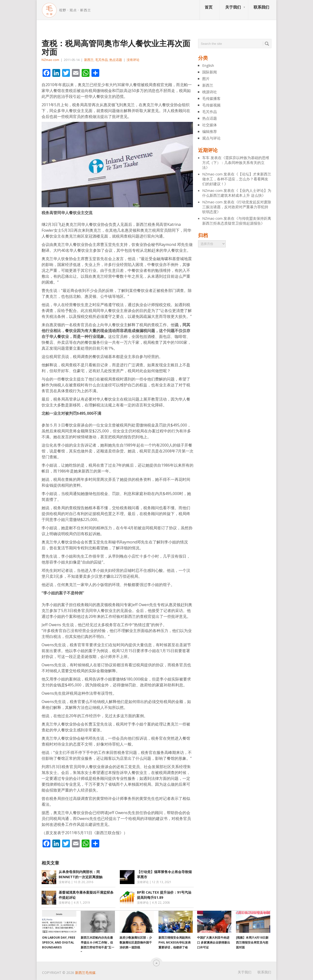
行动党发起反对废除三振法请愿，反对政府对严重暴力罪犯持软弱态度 (237, 207)
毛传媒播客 (211, 98)
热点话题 (116, 60)
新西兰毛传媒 (85, 973)
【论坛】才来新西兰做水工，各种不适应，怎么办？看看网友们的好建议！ (237, 179)
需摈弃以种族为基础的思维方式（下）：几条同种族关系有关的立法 (236, 162)
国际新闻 (210, 72)
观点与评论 (211, 138)
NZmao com (50, 60)
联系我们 (261, 7)
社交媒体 (210, 125)
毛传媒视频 (211, 105)
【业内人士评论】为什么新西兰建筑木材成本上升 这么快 (237, 193)
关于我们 (233, 7)
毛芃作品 (101, 60)
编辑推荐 (210, 131)
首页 (209, 7)
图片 (206, 79)
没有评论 (133, 60)
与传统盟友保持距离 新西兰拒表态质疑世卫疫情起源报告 (237, 221)
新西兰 (89, 60)
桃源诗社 (210, 92)
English (208, 65)
